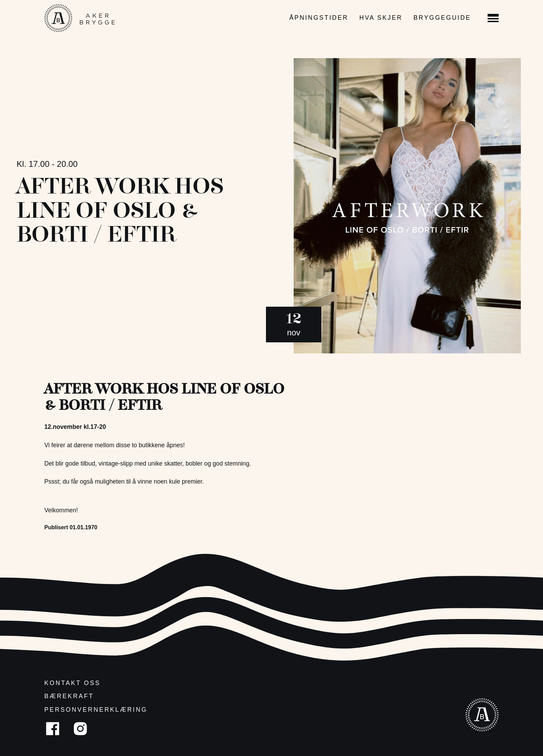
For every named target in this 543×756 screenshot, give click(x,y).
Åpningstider (319, 18)
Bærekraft (69, 696)
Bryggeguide (442, 18)
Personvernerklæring (96, 710)
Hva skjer (381, 18)
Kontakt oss (72, 683)
